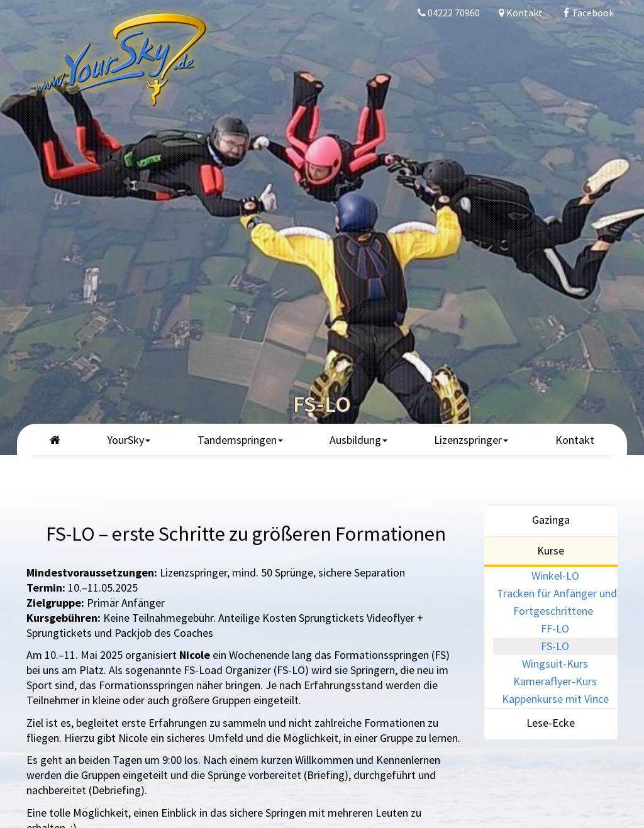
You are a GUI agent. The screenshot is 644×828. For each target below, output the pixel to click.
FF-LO (555, 628)
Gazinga (551, 520)
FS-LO (555, 646)
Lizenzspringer (471, 440)
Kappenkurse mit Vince (555, 699)
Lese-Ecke (551, 723)
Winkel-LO (555, 576)
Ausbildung (358, 440)
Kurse (551, 550)
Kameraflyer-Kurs (555, 681)
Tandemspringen (240, 440)
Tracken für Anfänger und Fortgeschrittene (557, 602)
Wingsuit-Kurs (555, 664)
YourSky (129, 440)
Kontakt (575, 440)
